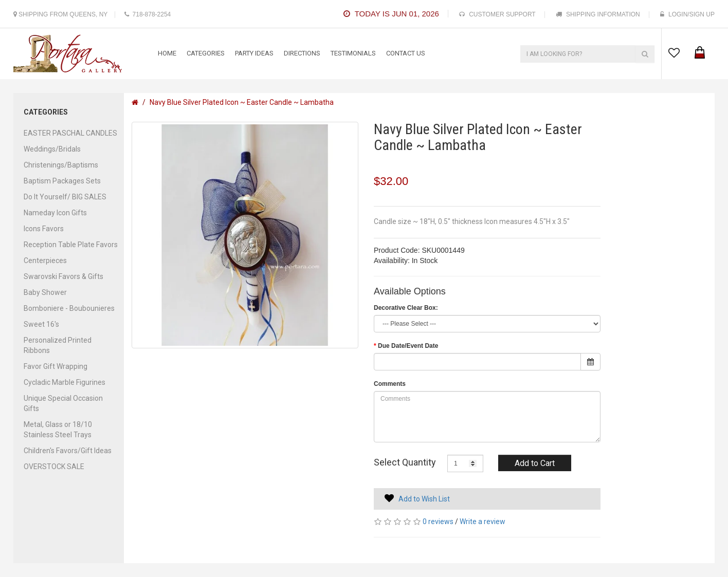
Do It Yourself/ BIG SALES (65, 197)
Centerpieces (45, 260)
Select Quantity (405, 462)
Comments (390, 384)
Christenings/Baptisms (61, 165)
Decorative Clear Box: (406, 308)
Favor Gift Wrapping (56, 366)
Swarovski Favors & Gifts (63, 276)
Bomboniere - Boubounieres (69, 308)
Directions (302, 53)
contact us (406, 53)
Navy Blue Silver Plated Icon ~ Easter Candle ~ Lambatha (242, 102)
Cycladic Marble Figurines (65, 382)
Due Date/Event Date (408, 346)
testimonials (353, 53)
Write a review (483, 522)
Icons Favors (44, 229)
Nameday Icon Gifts (55, 213)
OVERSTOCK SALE (54, 467)
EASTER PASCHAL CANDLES (70, 133)
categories (206, 53)
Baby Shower (45, 292)
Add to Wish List (424, 499)
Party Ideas (254, 53)
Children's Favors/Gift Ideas (68, 451)
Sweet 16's (41, 324)
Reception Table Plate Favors (71, 245)
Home (167, 53)
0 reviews (438, 522)
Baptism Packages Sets (62, 181)
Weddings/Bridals (52, 149)
